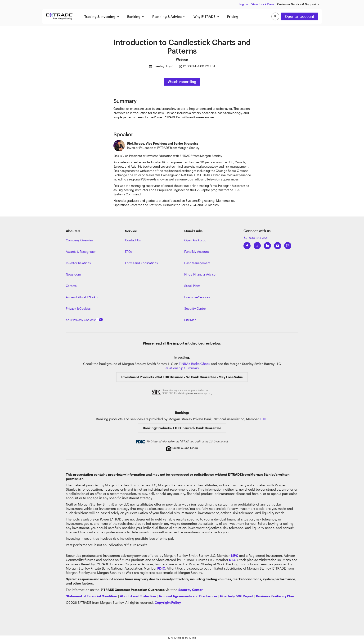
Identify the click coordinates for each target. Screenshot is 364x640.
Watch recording (182, 82)
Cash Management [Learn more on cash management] (197, 263)
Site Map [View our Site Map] (190, 320)
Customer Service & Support (299, 4)
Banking (136, 17)
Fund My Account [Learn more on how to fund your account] (197, 252)
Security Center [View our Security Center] (195, 308)
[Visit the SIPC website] (234, 555)
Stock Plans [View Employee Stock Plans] (192, 286)
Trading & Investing (102, 17)
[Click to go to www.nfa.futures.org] (232, 560)
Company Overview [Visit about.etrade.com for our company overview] (80, 240)
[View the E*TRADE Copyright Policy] (168, 602)
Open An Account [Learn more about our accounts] (197, 240)
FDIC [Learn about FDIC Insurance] (263, 419)
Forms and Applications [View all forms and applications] (141, 263)
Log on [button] (243, 4)
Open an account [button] (300, 16)
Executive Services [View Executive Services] (197, 297)
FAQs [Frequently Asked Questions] (129, 252)
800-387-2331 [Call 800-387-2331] (256, 238)
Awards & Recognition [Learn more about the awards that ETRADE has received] (81, 252)
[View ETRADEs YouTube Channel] (278, 244)
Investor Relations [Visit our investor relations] (78, 263)
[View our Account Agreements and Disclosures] (188, 596)
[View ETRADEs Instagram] (288, 244)
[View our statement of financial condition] (91, 596)
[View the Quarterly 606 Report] (237, 596)
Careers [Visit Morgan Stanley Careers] (71, 286)
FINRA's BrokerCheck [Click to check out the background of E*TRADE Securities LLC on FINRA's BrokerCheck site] (194, 364)
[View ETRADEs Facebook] (247, 244)
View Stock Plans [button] (263, 4)
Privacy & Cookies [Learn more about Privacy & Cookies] (78, 308)
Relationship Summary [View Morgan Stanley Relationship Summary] (182, 368)
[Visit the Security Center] (191, 590)
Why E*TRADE (207, 17)
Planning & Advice (169, 17)
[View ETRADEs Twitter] (257, 244)
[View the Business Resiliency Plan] (275, 596)
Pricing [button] (233, 16)
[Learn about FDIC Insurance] (161, 568)
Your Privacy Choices (84, 320)
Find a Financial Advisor (200, 274)
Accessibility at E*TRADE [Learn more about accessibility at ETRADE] (82, 297)
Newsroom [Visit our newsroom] (73, 274)
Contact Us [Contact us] (133, 240)
